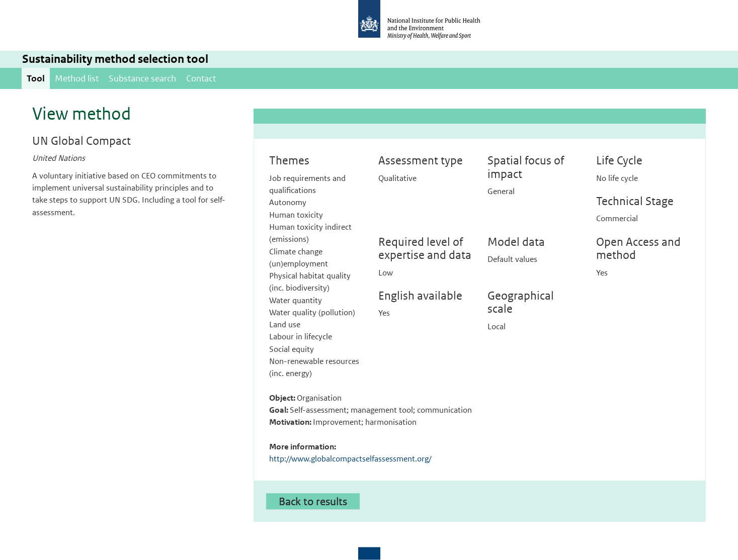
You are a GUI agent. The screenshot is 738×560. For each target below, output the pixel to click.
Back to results (313, 501)
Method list (77, 78)
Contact (201, 78)
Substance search (142, 78)
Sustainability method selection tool (115, 59)
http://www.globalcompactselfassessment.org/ (350, 459)
